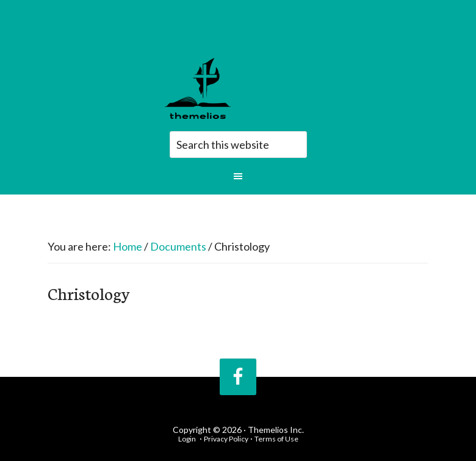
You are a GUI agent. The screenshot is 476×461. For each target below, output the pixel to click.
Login (187, 439)
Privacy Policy (226, 439)
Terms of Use (276, 439)
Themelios (241, 88)
